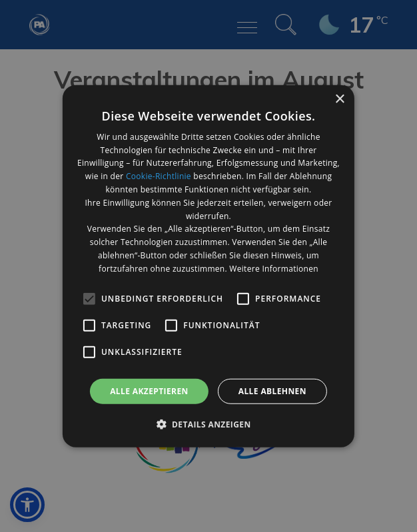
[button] (208, 424)
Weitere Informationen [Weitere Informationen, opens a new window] (274, 269)
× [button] (339, 99)
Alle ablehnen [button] (272, 391)
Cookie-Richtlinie (159, 176)
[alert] (209, 266)
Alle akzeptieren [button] (149, 391)
